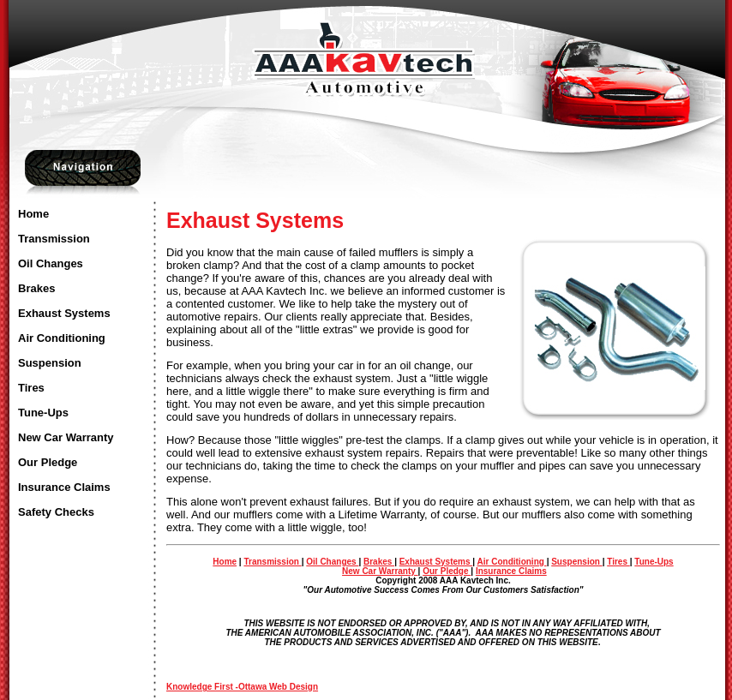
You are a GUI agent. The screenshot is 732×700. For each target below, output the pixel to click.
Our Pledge (48, 462)
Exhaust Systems (64, 313)
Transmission (54, 239)
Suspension (50, 363)
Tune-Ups (43, 413)
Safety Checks (56, 512)
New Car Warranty (66, 437)
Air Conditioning (62, 338)
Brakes (36, 288)
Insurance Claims (64, 487)
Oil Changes (51, 263)
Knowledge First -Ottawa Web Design (242, 687)
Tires (31, 388)
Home (33, 214)
